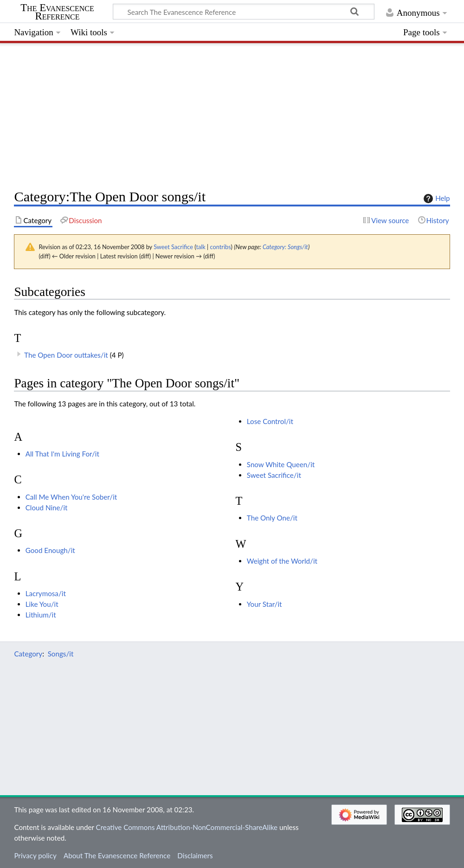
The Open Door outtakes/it (66, 355)
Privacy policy (35, 855)
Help (435, 199)
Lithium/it (41, 615)
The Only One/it (272, 518)
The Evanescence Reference (57, 12)
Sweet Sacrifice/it (274, 475)
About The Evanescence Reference (117, 855)
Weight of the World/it (282, 561)
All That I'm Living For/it (62, 454)
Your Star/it (264, 604)
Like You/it (42, 604)
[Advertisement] (232, 114)
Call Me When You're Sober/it (71, 497)
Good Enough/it (50, 550)
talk (200, 247)
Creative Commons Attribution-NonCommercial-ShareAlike (187, 827)
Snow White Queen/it (281, 464)
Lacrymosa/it (46, 593)
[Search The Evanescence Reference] (244, 12)
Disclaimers (195, 855)
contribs (221, 247)
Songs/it (61, 654)
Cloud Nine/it (47, 508)
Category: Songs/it (285, 247)
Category (28, 654)
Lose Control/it (270, 421)
